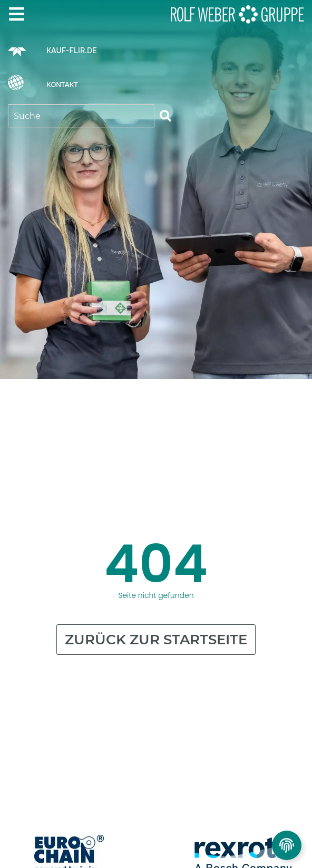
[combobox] (81, 116)
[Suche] (165, 116)
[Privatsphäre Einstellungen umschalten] (287, 845)
